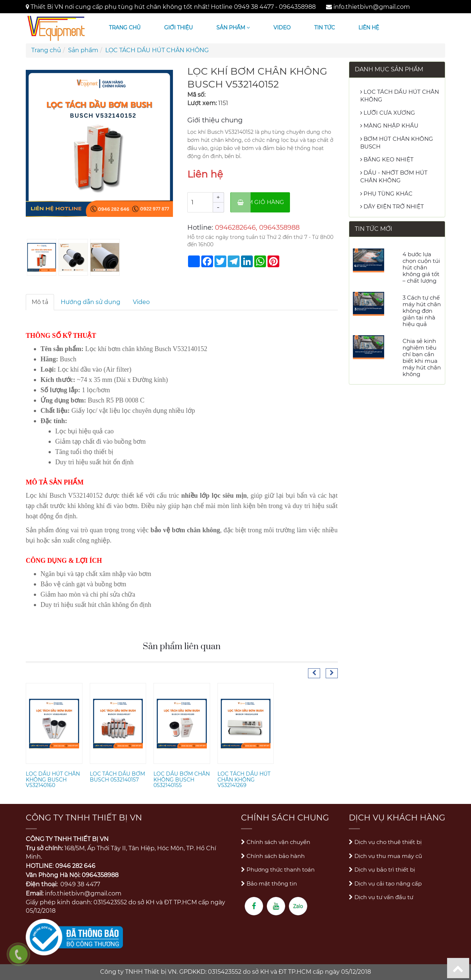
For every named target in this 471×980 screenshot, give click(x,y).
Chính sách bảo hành (273, 856)
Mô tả (40, 302)
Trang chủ (125, 28)
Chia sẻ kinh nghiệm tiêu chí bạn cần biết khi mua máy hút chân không (422, 357)
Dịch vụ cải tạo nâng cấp (385, 884)
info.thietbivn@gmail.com (372, 7)
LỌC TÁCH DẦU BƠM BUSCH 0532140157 (117, 777)
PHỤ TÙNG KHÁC (386, 194)
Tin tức (325, 28)
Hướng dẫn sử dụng (91, 302)
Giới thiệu (178, 28)
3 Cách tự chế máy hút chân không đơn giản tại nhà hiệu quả (422, 311)
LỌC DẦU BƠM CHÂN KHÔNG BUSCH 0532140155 (182, 779)
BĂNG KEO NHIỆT (387, 159)
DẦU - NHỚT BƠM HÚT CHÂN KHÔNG (394, 176)
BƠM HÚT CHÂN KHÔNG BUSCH (397, 143)
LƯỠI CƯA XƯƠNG (388, 113)
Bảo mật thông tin (269, 884)
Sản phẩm (233, 28)
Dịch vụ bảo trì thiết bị (382, 870)
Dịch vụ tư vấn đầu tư (381, 897)
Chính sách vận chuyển (276, 842)
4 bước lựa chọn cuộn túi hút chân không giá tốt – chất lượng (421, 267)
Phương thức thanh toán (278, 870)
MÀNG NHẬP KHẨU (389, 126)
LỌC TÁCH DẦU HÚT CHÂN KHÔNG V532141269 (244, 779)
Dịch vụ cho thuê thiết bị (385, 842)
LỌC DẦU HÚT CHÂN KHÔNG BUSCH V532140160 (53, 779)
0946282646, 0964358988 (257, 228)
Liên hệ (369, 28)
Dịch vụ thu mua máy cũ (385, 856)
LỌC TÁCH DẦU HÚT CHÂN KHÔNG (157, 50)
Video (282, 28)
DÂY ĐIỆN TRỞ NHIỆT (392, 206)
